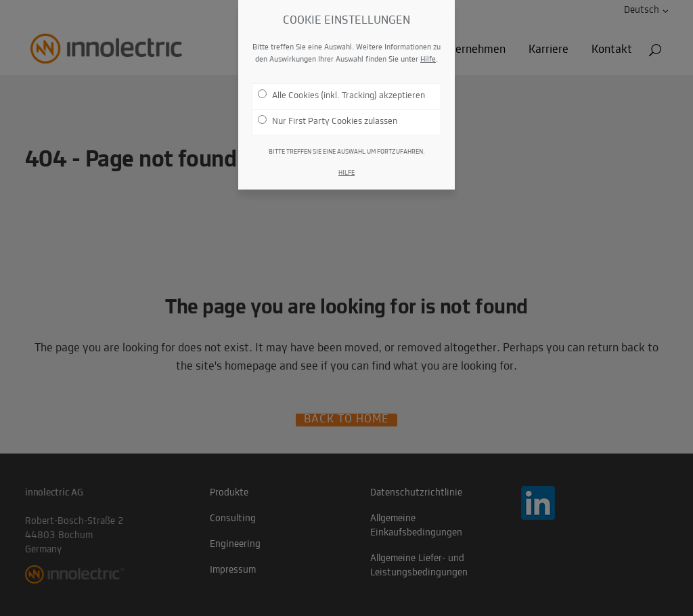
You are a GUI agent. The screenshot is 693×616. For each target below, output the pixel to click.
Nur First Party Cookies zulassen (328, 119)
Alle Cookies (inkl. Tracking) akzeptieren (341, 93)
